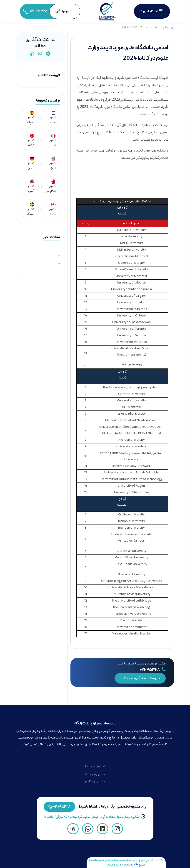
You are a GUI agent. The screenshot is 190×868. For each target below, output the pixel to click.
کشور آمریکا (30, 187)
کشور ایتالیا (52, 141)
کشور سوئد (31, 209)
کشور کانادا (52, 209)
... (58, 247)
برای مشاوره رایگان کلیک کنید (140, 678)
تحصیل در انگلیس (95, 782)
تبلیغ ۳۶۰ (139, 865)
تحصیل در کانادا (95, 766)
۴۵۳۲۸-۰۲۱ (62, 807)
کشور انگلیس (51, 187)
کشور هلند (52, 118)
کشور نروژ (52, 164)
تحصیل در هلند (95, 774)
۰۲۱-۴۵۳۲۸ (153, 670)
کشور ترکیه (31, 141)
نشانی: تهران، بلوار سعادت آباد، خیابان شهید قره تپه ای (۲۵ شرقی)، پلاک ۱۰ (95, 817)
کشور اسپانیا (30, 118)
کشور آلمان (31, 164)
